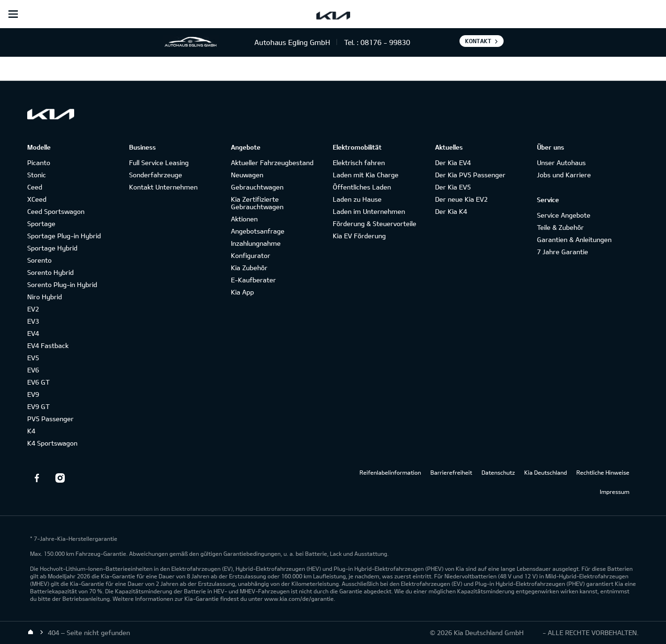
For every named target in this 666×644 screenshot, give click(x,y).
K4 (31, 431)
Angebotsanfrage (258, 231)
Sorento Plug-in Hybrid (62, 284)
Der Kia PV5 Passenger (470, 175)
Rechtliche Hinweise (603, 472)
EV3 (33, 321)
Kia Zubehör (249, 268)
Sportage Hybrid (52, 248)
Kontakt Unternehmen (163, 187)
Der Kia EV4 (453, 163)
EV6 (33, 370)
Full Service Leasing (159, 163)
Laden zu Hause (357, 199)
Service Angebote (564, 215)
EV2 (33, 309)
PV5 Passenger (50, 419)
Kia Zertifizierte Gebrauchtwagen (257, 203)
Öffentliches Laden (362, 187)
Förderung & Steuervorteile (375, 224)
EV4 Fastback (48, 345)
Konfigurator (251, 255)
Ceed (35, 187)
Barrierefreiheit (451, 472)
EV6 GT (38, 382)
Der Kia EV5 (453, 187)
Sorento (39, 260)
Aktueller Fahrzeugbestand (272, 163)
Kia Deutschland (546, 472)
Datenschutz (498, 472)
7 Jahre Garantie (563, 252)
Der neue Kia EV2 (461, 199)
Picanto (39, 163)
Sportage (41, 224)
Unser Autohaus (561, 163)
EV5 (33, 358)
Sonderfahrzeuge (156, 175)
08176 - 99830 (385, 42)
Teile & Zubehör (560, 227)
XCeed (37, 199)
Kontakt (478, 41)
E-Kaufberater (253, 280)
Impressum (615, 492)
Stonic (37, 175)
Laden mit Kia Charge (366, 175)
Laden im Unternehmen (369, 211)
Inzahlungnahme (256, 243)
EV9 (33, 394)
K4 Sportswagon (52, 443)
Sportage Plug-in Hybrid (64, 236)
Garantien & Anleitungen (574, 239)
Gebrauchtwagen (257, 187)
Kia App (242, 292)
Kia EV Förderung (359, 236)
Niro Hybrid (45, 297)
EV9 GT (38, 406)
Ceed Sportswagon (56, 211)
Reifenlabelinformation (390, 472)
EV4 (33, 333)
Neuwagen (247, 175)
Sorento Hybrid (50, 272)
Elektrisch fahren (359, 163)
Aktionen (244, 219)
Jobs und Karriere (564, 175)
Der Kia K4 (451, 211)
